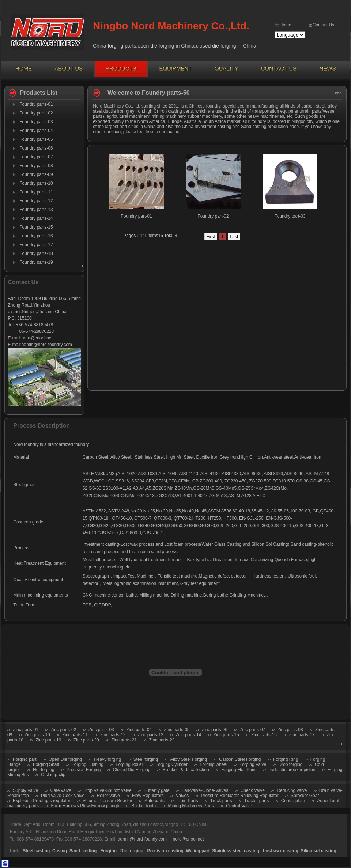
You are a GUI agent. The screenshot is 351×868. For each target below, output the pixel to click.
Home (286, 25)
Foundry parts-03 (36, 122)
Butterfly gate (157, 790)
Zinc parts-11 (75, 735)
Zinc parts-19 (48, 740)
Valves (182, 796)
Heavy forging (107, 759)
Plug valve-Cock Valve (63, 796)
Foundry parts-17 (36, 245)
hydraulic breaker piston (292, 770)
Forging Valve (253, 764)
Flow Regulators (148, 796)
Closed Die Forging (132, 770)
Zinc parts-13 (151, 735)
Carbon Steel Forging (240, 759)
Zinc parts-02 (63, 730)
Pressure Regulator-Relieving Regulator (240, 796)
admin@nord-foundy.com (142, 839)
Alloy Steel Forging (188, 759)
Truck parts (221, 801)
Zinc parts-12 (113, 735)
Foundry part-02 (213, 216)
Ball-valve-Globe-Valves (205, 790)
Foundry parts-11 (36, 192)
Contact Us (323, 25)
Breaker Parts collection (186, 770)
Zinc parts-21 (124, 740)
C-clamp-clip (53, 775)
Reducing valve (292, 790)
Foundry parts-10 (36, 183)
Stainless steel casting (236, 851)
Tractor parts (257, 801)
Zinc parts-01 (26, 730)
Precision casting (165, 851)
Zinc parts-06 (215, 730)
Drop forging (291, 764)
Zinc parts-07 (252, 730)
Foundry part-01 (136, 216)
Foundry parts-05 (36, 139)
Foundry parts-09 (36, 174)
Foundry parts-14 (36, 218)
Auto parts (154, 801)
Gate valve (61, 790)
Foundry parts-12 (36, 201)
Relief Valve (108, 796)
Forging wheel (213, 764)
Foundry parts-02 (36, 113)
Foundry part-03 (290, 216)
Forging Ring (286, 759)
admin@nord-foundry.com (47, 345)
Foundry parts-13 (36, 210)
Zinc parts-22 (162, 740)
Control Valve (239, 806)
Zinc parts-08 (290, 730)
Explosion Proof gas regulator (41, 801)
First (211, 237)
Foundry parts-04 (36, 131)
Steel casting (36, 851)
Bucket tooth (144, 806)
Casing (60, 851)
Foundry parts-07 (36, 157)
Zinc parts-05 (177, 730)
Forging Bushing (87, 764)
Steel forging (146, 759)
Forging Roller (129, 764)
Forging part (25, 759)
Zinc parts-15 (226, 735)
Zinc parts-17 (302, 735)
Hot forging (44, 770)
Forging (108, 851)
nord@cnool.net (37, 338)
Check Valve (253, 790)
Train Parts (187, 801)
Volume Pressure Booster (107, 801)
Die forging (132, 851)
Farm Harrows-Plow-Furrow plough (85, 806)
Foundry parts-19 (36, 262)
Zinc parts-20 (86, 740)
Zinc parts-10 (37, 735)
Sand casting (83, 851)
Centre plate (293, 801)
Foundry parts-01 (36, 104)
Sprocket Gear (305, 796)
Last (234, 237)
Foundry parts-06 (36, 148)
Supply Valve (25, 790)
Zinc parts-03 (101, 730)
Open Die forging (65, 759)
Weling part (198, 851)
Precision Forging (84, 770)
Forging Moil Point (239, 770)
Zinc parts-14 (188, 735)
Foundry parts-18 (36, 253)
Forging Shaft (46, 764)
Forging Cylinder (171, 764)
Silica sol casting (318, 851)
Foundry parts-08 (36, 166)
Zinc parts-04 (139, 730)
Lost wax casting (281, 851)
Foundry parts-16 (36, 236)
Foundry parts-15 (36, 227)
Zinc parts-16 (264, 735)
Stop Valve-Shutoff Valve (107, 790)
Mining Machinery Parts (191, 806)
